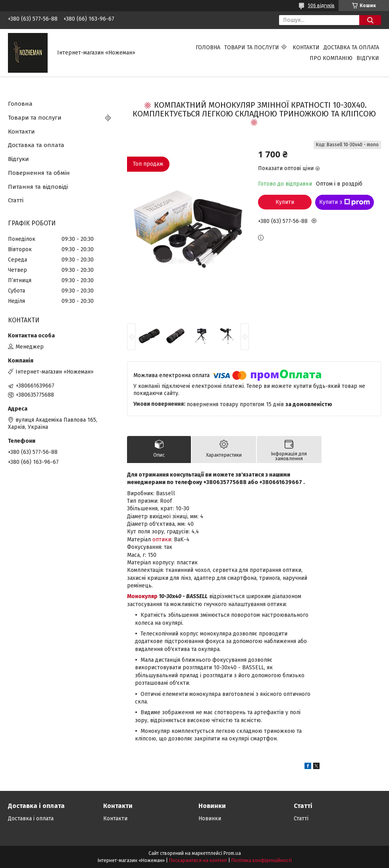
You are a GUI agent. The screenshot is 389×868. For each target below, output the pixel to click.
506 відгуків (321, 6)
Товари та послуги (252, 47)
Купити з (345, 202)
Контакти (306, 47)
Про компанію (331, 58)
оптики (162, 540)
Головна (208, 47)
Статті (16, 200)
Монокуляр (142, 596)
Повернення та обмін (39, 173)
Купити (285, 202)
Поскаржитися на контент (198, 860)
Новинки (210, 819)
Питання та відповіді (38, 187)
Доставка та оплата (351, 47)
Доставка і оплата (31, 819)
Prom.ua (232, 853)
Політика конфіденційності (262, 860)
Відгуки (368, 58)
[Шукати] (370, 20)
